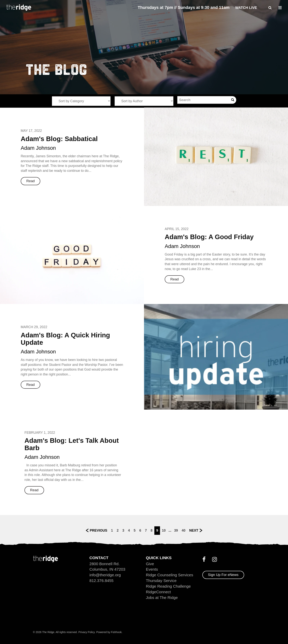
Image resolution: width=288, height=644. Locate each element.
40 (184, 530)
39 (176, 530)
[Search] (203, 100)
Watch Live (246, 8)
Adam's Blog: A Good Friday (209, 237)
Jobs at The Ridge (162, 598)
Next (194, 530)
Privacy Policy (87, 632)
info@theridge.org (105, 575)
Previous (99, 530)
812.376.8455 (101, 581)
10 (164, 530)
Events (152, 569)
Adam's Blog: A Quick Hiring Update (65, 339)
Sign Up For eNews (223, 575)
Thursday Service (161, 581)
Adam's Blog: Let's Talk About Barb (72, 444)
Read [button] (31, 181)
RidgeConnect (158, 592)
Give (150, 564)
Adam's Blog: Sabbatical (59, 139)
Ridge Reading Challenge (168, 586)
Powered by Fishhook (109, 632)
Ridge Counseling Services (170, 575)
